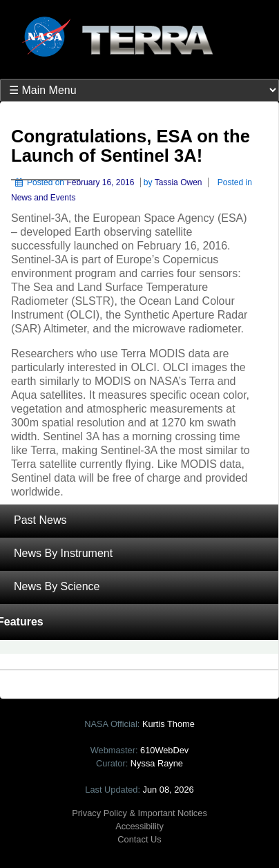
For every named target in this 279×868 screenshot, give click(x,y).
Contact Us (139, 839)
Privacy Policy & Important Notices (139, 813)
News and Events (43, 198)
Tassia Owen (179, 182)
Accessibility (139, 826)
